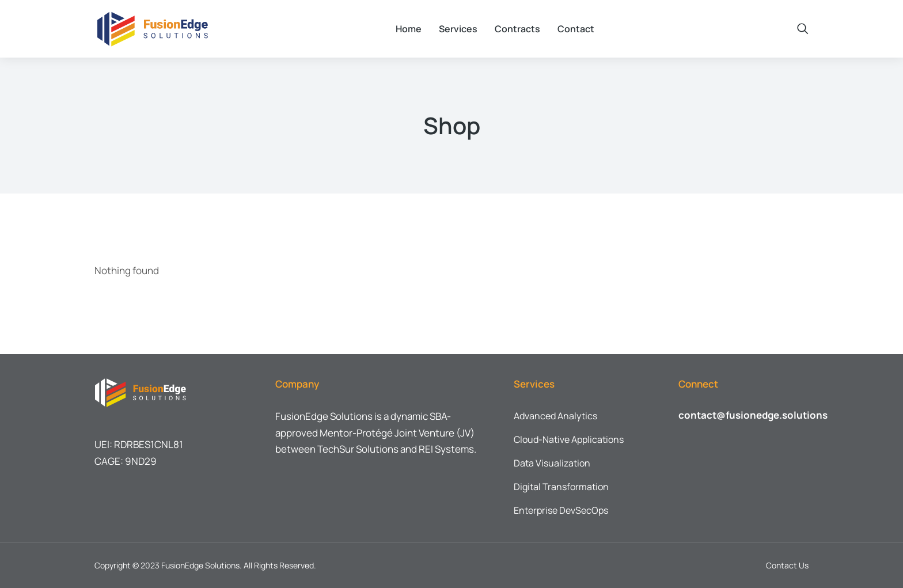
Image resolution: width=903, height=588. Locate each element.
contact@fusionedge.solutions (753, 415)
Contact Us (787, 565)
